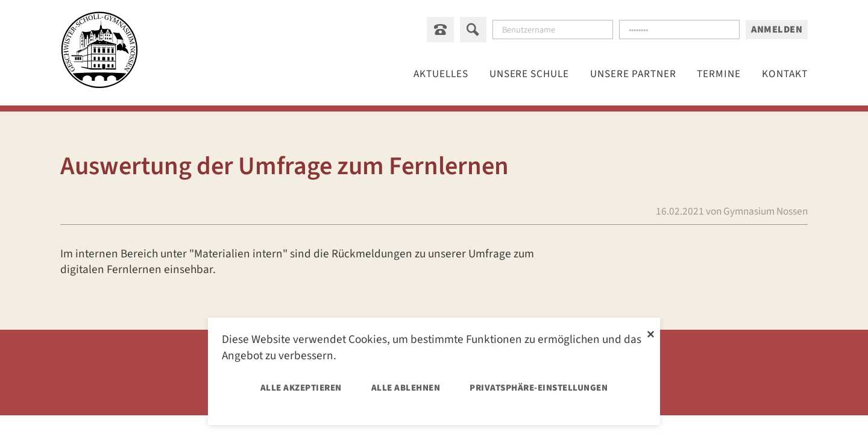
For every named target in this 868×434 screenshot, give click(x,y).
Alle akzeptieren (301, 388)
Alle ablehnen (406, 388)
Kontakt (785, 74)
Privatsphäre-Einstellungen (539, 388)
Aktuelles (442, 74)
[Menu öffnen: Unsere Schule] (530, 74)
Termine (719, 74)
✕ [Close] (651, 333)
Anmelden (776, 30)
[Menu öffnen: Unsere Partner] (634, 74)
